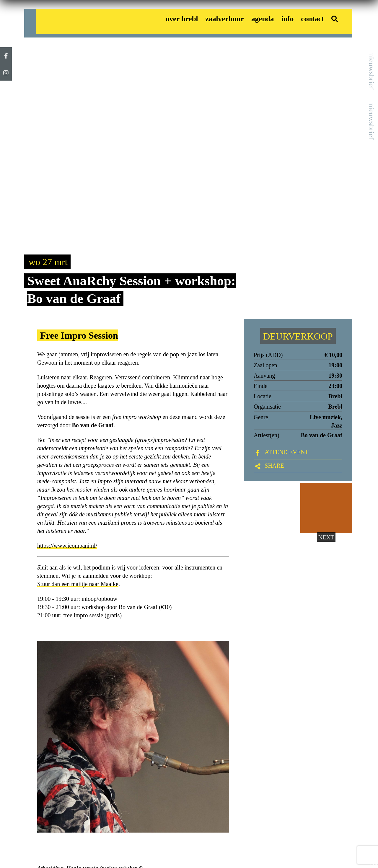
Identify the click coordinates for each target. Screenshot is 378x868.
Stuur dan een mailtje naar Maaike (78, 584)
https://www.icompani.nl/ (67, 546)
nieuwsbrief (371, 71)
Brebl (335, 407)
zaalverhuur (225, 19)
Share (274, 466)
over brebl (182, 19)
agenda (263, 19)
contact (312, 19)
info (287, 19)
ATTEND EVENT (286, 452)
